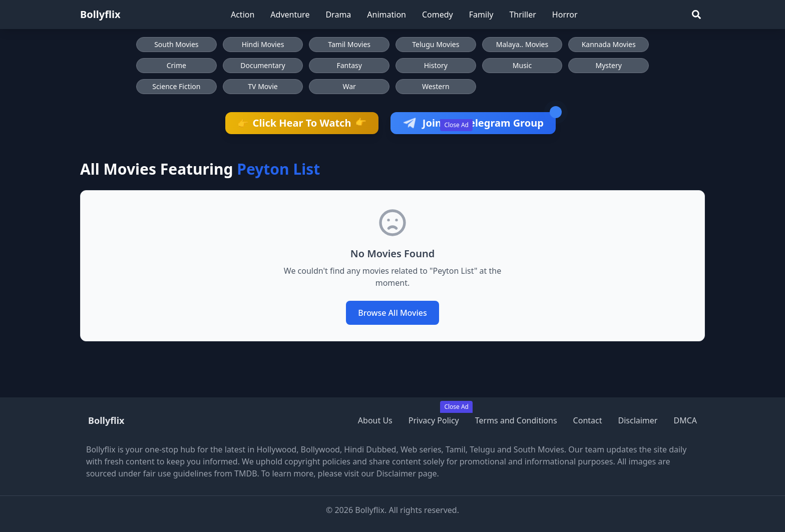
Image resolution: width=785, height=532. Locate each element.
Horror (565, 15)
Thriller (522, 15)
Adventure (290, 15)
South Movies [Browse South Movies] (176, 44)
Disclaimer (638, 420)
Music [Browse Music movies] (522, 65)
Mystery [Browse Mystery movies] (608, 65)
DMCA (685, 420)
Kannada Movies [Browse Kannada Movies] (609, 44)
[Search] (696, 15)
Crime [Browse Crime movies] (176, 65)
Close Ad (456, 125)
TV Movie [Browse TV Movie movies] (263, 86)
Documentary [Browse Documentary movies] (263, 65)
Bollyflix (100, 14)
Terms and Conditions (516, 420)
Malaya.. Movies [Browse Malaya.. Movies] (522, 44)
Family (481, 15)
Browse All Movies (392, 313)
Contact (588, 420)
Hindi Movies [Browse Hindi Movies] (263, 44)
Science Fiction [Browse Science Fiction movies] (176, 86)
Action (243, 15)
